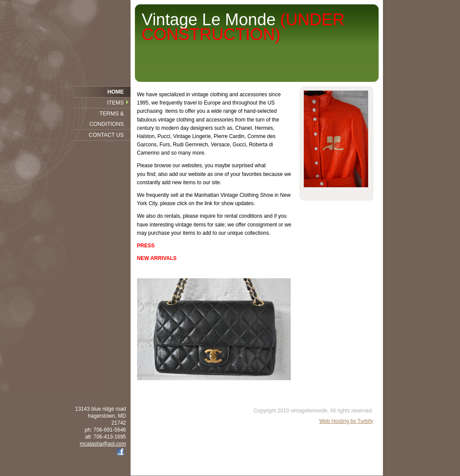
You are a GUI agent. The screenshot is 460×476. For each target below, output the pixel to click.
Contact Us (106, 135)
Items (115, 103)
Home (116, 92)
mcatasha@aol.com (103, 444)
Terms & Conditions (106, 119)
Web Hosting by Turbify (346, 421)
